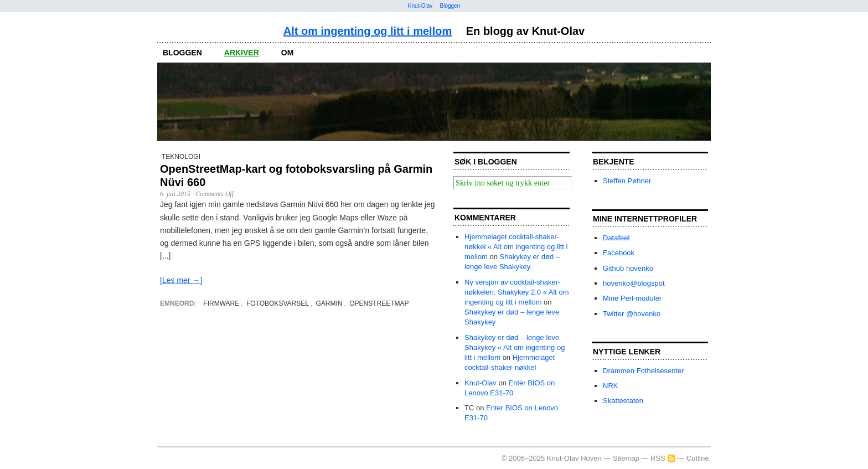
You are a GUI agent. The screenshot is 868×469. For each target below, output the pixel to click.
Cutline (697, 458)
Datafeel (616, 238)
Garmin (329, 303)
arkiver (242, 53)
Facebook (619, 253)
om (288, 53)
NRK (610, 386)
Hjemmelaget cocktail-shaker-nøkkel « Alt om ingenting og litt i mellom (516, 247)
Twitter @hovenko (632, 314)
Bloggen (450, 6)
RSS (658, 458)
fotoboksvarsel (278, 303)
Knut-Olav (420, 6)
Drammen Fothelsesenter (644, 371)
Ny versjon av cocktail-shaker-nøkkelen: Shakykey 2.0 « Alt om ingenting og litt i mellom (517, 292)
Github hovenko (628, 268)
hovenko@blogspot (634, 283)
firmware (221, 303)
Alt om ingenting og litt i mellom (368, 31)
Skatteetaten (623, 401)
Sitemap (626, 458)
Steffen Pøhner (627, 181)
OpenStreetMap (379, 303)
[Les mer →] (181, 280)
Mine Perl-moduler (632, 298)
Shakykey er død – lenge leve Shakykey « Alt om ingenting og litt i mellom (515, 347)
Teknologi (181, 157)
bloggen (182, 53)
